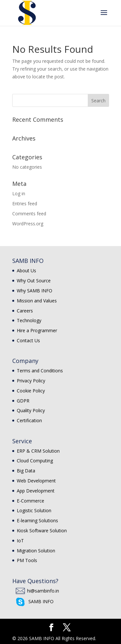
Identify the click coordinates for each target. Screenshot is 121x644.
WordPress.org (28, 224)
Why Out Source (34, 281)
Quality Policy (31, 410)
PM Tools (27, 560)
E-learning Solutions (37, 520)
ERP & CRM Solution (38, 451)
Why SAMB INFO (35, 291)
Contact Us (28, 340)
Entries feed (25, 203)
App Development (36, 491)
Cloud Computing (35, 461)
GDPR (23, 401)
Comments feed (29, 214)
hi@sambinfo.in (43, 591)
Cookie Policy (31, 391)
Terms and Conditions (40, 371)
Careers (25, 311)
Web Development (36, 481)
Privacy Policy (31, 381)
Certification (29, 420)
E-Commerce (30, 501)
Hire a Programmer (37, 330)
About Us (26, 271)
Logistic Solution (34, 510)
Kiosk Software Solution (42, 531)
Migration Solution (36, 551)
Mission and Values (37, 301)
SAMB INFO (41, 601)
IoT (20, 541)
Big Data (26, 471)
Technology (29, 320)
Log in (19, 193)
